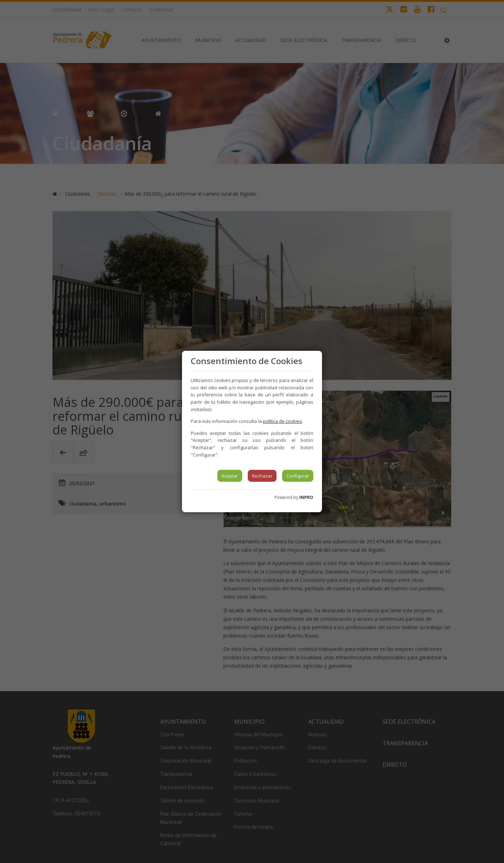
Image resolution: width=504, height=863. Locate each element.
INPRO (306, 497)
